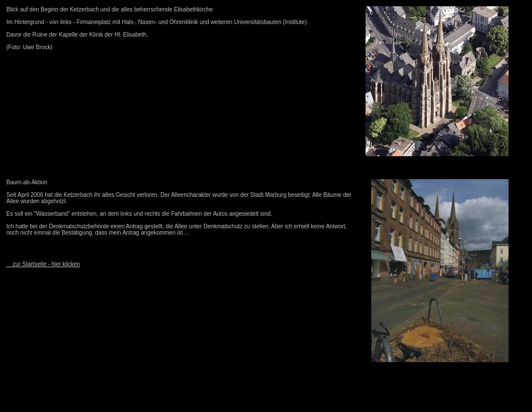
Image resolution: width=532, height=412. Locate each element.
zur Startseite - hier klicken (43, 264)
